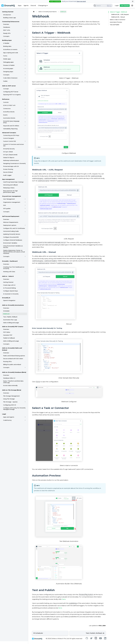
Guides (5, 81)
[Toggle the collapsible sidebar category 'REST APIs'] (25, 30)
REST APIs (7, 30)
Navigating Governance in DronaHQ (14, 163)
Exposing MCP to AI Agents (12, 95)
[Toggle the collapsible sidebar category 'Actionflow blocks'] (25, 112)
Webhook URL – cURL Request (120, 14)
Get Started (125, 6)
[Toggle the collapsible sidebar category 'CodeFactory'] (25, 420)
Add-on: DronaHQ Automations (13, 305)
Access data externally (10, 385)
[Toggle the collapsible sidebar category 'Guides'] (25, 81)
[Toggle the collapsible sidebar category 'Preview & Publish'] (25, 65)
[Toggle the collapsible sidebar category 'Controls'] (25, 102)
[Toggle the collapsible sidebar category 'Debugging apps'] (25, 62)
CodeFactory (7, 420)
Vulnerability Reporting (10, 129)
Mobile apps (7, 59)
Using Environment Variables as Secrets (13, 247)
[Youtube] (100, 639)
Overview (6, 24)
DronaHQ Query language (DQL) (11, 122)
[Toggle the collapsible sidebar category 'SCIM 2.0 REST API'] (25, 105)
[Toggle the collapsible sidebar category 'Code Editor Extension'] (25, 78)
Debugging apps (8, 62)
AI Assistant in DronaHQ (11, 294)
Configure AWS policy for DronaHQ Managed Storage (14, 409)
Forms (5, 56)
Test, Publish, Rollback (10, 317)
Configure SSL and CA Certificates (14, 228)
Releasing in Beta (9, 188)
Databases (7, 27)
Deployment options (10, 225)
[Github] (87, 639)
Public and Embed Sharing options (14, 356)
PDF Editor (7, 332)
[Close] (133, 1)
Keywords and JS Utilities (11, 126)
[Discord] (96, 639)
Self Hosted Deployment (11, 216)
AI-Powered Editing (9, 288)
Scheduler (6, 311)
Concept (6, 89)
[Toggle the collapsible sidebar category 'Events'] (25, 115)
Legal (4, 414)
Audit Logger (7, 175)
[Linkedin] (105, 639)
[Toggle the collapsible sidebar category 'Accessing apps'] (25, 68)
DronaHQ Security (9, 149)
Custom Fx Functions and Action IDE (13, 145)
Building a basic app (10, 18)
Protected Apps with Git (11, 166)
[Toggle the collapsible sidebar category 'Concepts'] (25, 36)
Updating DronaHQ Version (12, 234)
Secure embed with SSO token (13, 359)
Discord (33, 6)
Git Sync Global (8, 152)
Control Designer (9, 138)
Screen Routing (8, 169)
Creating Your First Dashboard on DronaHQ (14, 268)
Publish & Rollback (9, 338)
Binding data (7, 46)
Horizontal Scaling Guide (11, 231)
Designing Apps (8, 72)
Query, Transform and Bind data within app (13, 382)
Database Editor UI (9, 378)
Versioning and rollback (10, 185)
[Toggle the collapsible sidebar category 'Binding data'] (25, 46)
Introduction (7, 15)
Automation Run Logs (10, 320)
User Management (9, 199)
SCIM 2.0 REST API (9, 105)
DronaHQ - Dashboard (10, 261)
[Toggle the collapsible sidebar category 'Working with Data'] (25, 272)
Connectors (7, 109)
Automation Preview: (116, 22)
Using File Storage (9, 399)
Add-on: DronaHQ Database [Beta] (14, 372)
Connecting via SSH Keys (11, 135)
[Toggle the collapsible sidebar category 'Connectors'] (25, 109)
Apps (20, 6)
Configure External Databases (13, 240)
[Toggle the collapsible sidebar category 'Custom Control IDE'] (25, 141)
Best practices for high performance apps (10, 192)
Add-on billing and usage (11, 323)
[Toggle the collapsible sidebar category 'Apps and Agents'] (25, 417)
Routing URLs (7, 361)
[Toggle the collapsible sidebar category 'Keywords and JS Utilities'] (25, 126)
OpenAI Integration (9, 300)
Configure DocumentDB (11, 237)
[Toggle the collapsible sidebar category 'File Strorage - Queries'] (25, 402)
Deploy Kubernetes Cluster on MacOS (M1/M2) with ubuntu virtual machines (14, 252)
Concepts (6, 36)
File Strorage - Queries (10, 402)
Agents (26, 6)
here (64, 599)
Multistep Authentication (11, 160)
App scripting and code (11, 53)
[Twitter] (91, 639)
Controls (6, 102)
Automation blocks (9, 118)
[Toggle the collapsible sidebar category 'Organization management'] (25, 202)
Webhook (6, 314)
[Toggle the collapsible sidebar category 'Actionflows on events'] (25, 49)
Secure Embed (8, 172)
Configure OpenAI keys (10, 291)
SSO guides (7, 208)
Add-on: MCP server (9, 86)
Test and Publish (115, 25)
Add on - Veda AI (8, 276)
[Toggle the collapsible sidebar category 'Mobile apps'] (25, 59)
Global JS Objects (9, 158)
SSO (5, 205)
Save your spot (81, 1)
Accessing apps (8, 68)
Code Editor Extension (10, 78)
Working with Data (9, 272)
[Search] (103, 6)
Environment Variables (10, 243)
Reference (6, 99)
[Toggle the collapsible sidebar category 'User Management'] (25, 199)
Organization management (12, 202)
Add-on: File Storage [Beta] (12, 390)
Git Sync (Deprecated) (10, 155)
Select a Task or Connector (118, 20)
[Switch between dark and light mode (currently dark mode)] (132, 6)
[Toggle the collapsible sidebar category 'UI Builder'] (25, 43)
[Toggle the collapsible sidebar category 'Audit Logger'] (25, 175)
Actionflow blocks (9, 112)
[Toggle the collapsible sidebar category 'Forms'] (25, 56)
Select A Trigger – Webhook (118, 12)
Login (117, 6)
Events (5, 115)
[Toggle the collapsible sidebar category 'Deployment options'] (25, 225)
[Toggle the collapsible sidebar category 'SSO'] (25, 205)
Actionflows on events (10, 49)
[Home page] (34, 12)
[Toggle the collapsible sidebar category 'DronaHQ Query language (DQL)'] (25, 122)
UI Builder (6, 43)
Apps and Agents (9, 417)
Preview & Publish (9, 65)
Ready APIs (7, 33)
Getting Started (8, 12)
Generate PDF (8, 335)
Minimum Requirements (11, 222)
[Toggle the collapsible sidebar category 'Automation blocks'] (25, 118)
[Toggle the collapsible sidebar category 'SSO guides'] (25, 208)
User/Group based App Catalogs (13, 182)
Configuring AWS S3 (10, 405)
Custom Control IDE (10, 141)
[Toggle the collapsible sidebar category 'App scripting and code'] (25, 53)
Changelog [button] (42, 5)
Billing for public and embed (12, 364)
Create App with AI (9, 285)
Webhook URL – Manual (118, 17)
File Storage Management (11, 396)
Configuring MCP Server (11, 92)
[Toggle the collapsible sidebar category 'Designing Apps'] (25, 72)
